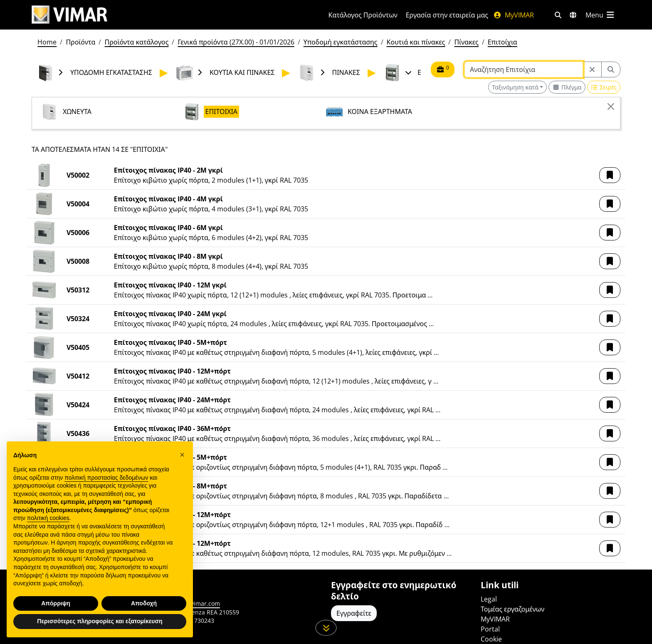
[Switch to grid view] (567, 87)
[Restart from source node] (592, 69)
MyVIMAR (514, 15)
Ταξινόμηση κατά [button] (515, 87)
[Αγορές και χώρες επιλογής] (573, 15)
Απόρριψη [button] (56, 603)
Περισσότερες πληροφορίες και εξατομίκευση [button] (100, 621)
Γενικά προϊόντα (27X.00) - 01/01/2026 (236, 42)
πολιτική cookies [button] (48, 518)
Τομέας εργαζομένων (512, 609)
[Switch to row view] (604, 87)
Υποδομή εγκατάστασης (341, 42)
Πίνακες (466, 42)
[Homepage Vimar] (170, 15)
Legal (489, 599)
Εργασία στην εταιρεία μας (447, 15)
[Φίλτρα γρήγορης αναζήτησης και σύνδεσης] (558, 15)
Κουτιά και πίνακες (416, 42)
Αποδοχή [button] (144, 603)
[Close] (611, 107)
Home (47, 42)
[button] (610, 175)
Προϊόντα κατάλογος (136, 42)
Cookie (491, 639)
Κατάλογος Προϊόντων (363, 15)
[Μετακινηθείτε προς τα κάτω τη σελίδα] (326, 628)
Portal (490, 629)
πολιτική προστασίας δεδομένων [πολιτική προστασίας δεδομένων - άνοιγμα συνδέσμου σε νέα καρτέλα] (106, 478)
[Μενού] (600, 15)
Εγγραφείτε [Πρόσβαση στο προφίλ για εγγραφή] (354, 613)
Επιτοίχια (503, 42)
